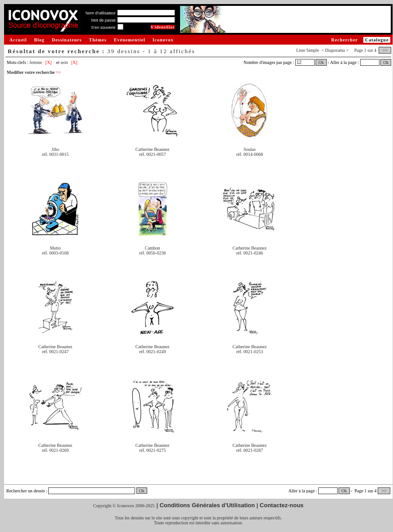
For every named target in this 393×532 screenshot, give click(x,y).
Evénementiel (130, 40)
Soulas (250, 149)
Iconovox (163, 40)
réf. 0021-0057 (152, 154)
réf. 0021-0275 (152, 450)
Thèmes (98, 40)
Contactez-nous (282, 505)
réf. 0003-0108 (55, 253)
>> (385, 50)
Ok (321, 62)
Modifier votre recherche (34, 72)
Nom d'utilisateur (101, 13)
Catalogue (377, 40)
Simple (312, 50)
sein (64, 62)
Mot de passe (104, 20)
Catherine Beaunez (153, 149)
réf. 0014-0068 (250, 154)
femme (36, 62)
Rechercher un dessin (26, 491)
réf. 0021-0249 (152, 352)
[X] (49, 62)
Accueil (18, 40)
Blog (39, 40)
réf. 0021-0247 (55, 352)
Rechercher (345, 40)
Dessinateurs (67, 40)
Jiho (56, 149)
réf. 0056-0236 (152, 253)
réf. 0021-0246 (250, 253)
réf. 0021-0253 (250, 352)
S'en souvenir (103, 27)
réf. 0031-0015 (55, 154)
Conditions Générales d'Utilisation (207, 505)
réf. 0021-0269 (55, 450)
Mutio (55, 248)
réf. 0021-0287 (250, 450)
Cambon (153, 248)
